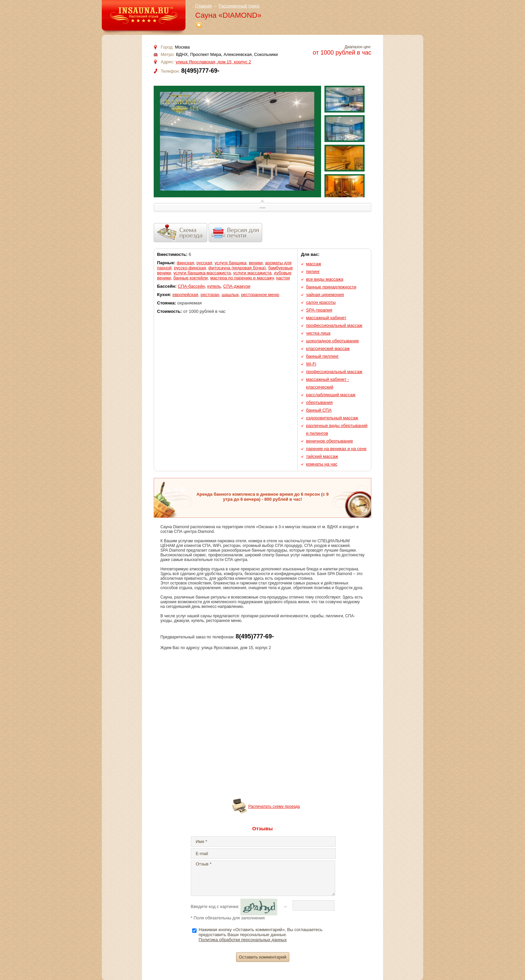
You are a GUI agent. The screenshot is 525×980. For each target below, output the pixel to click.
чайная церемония (325, 295)
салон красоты (321, 302)
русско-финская (190, 268)
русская (204, 263)
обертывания (319, 402)
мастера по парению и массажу (242, 278)
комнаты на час (322, 464)
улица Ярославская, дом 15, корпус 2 (213, 62)
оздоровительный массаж (332, 418)
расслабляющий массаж (331, 395)
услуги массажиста (252, 273)
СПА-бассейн (191, 286)
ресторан (210, 295)
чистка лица (318, 333)
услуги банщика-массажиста (202, 273)
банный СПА (319, 410)
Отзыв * (263, 878)
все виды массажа (325, 279)
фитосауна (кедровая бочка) (237, 268)
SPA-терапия (319, 310)
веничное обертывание (329, 441)
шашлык (230, 295)
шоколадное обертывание (332, 341)
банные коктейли (191, 278)
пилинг (313, 271)
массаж (314, 264)
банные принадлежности (331, 287)
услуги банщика (231, 263)
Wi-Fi (311, 364)
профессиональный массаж (334, 325)
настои (283, 278)
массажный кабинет (326, 318)
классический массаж (328, 348)
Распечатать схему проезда (274, 807)
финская (185, 263)
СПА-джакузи (237, 286)
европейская (185, 295)
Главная (203, 6)
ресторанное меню (260, 295)
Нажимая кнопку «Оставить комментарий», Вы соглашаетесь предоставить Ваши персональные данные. (260, 935)
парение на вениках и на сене (336, 449)
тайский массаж (322, 456)
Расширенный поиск (239, 6)
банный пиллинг (322, 356)
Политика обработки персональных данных (243, 940)
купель (214, 286)
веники (256, 263)
